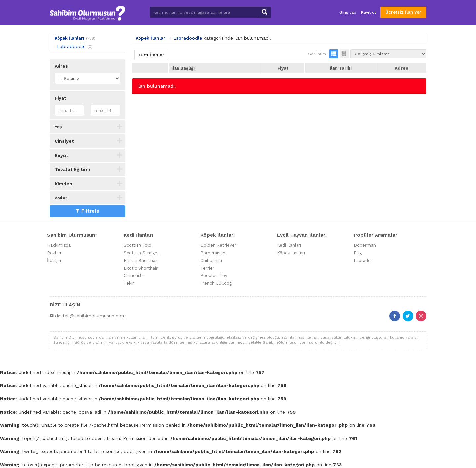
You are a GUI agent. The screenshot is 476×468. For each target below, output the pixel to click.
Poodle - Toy (214, 276)
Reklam (55, 253)
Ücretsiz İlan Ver (403, 12)
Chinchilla (134, 276)
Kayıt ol (368, 12)
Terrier (207, 268)
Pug (358, 253)
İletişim (55, 260)
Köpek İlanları (69, 38)
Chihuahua (211, 260)
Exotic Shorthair (141, 268)
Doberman (365, 245)
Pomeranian (213, 253)
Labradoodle (71, 46)
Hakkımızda (59, 245)
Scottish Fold (138, 245)
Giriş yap (348, 12)
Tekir (129, 283)
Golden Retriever (218, 245)
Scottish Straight (141, 253)
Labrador (363, 260)
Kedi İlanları (289, 245)
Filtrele (87, 211)
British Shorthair (141, 260)
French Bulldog (216, 283)
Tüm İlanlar (151, 55)
